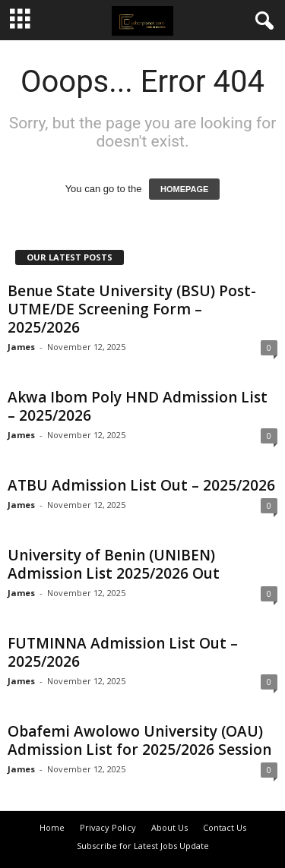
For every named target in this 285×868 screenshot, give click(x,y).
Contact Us (225, 827)
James (21, 347)
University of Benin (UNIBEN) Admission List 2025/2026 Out (114, 564)
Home (52, 827)
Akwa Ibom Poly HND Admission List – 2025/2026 (138, 406)
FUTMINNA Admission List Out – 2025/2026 (123, 652)
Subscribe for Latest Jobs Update (143, 846)
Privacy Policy (108, 827)
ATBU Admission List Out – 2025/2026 (141, 485)
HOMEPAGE (184, 189)
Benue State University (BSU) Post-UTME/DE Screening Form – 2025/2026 (132, 309)
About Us (169, 827)
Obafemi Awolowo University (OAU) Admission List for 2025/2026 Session (139, 740)
